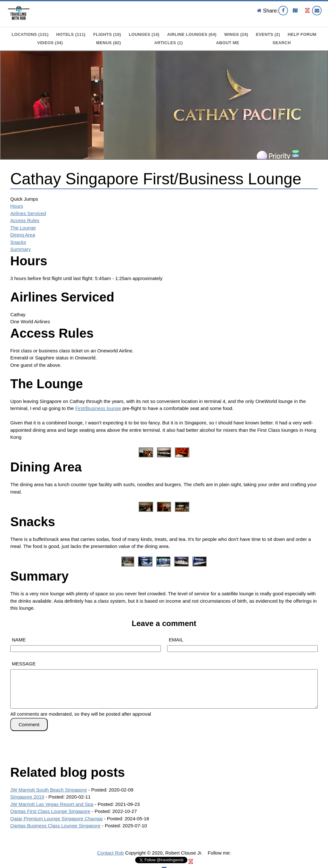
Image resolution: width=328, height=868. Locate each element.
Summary (20, 249)
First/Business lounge (98, 408)
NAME (19, 640)
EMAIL (176, 640)
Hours (17, 206)
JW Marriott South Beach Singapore (49, 790)
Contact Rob (110, 853)
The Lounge (23, 228)
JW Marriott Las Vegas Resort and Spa (52, 804)
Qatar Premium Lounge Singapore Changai (57, 819)
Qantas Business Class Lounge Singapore (55, 826)
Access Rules (25, 220)
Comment (29, 724)
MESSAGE (24, 664)
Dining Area (23, 235)
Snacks (18, 242)
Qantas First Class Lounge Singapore (50, 811)
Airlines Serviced (28, 213)
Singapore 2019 (27, 797)
